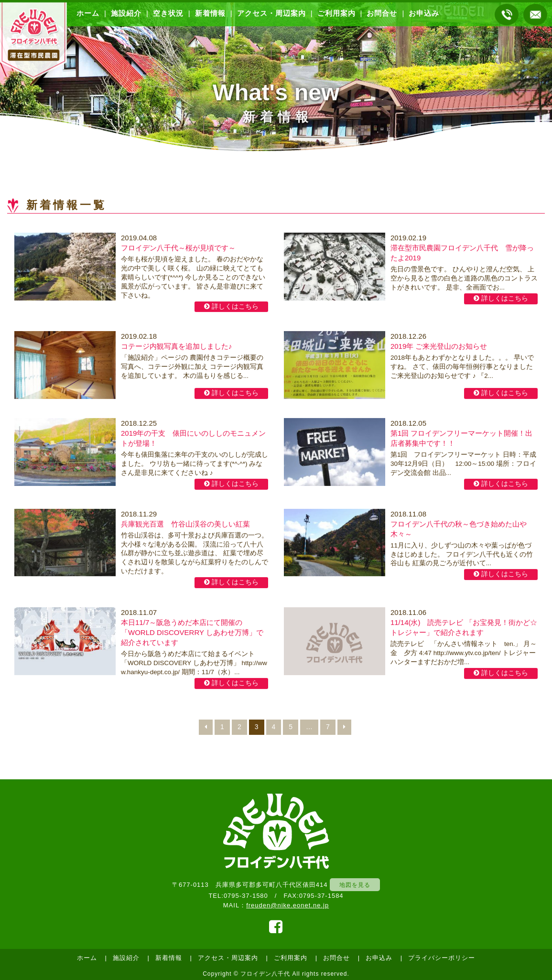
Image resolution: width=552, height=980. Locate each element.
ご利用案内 (336, 13)
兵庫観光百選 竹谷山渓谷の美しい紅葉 (185, 524)
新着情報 (210, 13)
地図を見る (355, 885)
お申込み (424, 13)
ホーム (88, 13)
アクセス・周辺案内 (271, 13)
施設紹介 (126, 13)
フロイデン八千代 (265, 974)
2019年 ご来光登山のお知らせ (439, 347)
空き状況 (168, 13)
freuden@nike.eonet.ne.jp (287, 905)
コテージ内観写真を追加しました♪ (177, 347)
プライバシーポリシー (442, 958)
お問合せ (382, 13)
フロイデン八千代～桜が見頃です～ (178, 249)
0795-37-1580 (246, 896)
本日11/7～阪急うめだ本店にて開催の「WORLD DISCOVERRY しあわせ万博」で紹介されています (192, 633)
